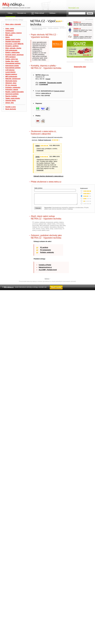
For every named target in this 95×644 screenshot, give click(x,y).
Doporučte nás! (80, 67)
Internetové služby (12, 66)
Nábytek (76, 35)
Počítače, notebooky (13, 87)
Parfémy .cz (77, 22)
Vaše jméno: (39, 188)
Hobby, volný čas (12, 59)
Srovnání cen (22, 13)
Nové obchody (11, 109)
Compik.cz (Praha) (45, 267)
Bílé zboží (9, 35)
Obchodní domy (11, 81)
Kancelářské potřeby (13, 68)
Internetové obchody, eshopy (39, 28)
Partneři (71, 294)
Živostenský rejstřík (55, 83)
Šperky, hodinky (11, 96)
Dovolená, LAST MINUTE (14, 44)
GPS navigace (11, 57)
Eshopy (10, 13)
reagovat (40, 150)
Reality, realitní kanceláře (15, 92)
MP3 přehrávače (11, 76)
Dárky (8, 37)
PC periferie (44, 250)
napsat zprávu (59, 91)
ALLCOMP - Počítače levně (48, 272)
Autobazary (10, 31)
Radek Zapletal (88, 294)
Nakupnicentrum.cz (45, 269)
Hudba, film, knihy (12, 61)
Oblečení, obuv (11, 83)
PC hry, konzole (11, 85)
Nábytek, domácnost (13, 79)
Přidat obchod (38, 13)
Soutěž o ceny (11, 107)
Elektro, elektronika (12, 52)
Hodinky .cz (77, 28)
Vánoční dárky (11, 100)
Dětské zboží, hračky (13, 39)
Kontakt (45, 294)
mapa (48, 79)
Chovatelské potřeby (13, 63)
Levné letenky (10, 72)
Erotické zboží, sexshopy (15, 55)
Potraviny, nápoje (12, 90)
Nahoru (47, 281)
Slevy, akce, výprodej (13, 24)
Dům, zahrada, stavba (13, 48)
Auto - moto (10, 28)
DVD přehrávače (11, 50)
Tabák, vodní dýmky (13, 98)
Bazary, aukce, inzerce (14, 33)
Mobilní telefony (11, 74)
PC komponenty (45, 252)
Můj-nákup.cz (9, 289)
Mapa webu (38, 294)
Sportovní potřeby (12, 94)
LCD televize (10, 70)
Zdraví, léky (10, 103)
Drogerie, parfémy (12, 46)
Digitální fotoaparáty (13, 41)
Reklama (53, 13)
